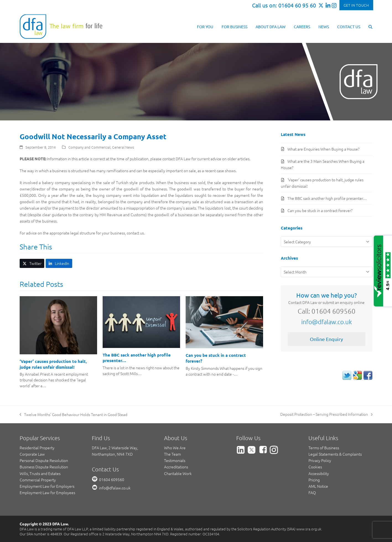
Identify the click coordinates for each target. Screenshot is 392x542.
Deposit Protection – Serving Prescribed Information (326, 414)
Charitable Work (178, 473)
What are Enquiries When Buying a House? (323, 149)
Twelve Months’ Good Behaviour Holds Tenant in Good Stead (74, 415)
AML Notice (318, 486)
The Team (172, 454)
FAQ (312, 492)
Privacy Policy (320, 460)
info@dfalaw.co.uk (327, 322)
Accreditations (176, 467)
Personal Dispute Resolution (44, 460)
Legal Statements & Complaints (335, 454)
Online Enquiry (326, 339)
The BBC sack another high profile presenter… (327, 198)
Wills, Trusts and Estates (40, 473)
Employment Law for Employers (47, 486)
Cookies (315, 467)
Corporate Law (32, 454)
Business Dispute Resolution (44, 467)
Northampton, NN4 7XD (112, 454)
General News (123, 147)
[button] (370, 26)
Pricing (314, 480)
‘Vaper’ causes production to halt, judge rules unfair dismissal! (53, 364)
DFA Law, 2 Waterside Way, (115, 448)
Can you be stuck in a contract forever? (320, 210)
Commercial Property (38, 480)
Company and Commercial (89, 147)
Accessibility (319, 473)
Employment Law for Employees (47, 492)
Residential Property (37, 448)
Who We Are (175, 448)
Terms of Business (324, 448)
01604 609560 (112, 479)
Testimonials (175, 460)
